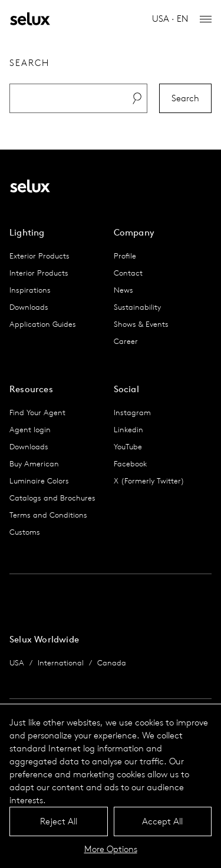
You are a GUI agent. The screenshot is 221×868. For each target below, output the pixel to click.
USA (17, 663)
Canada (112, 663)
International (61, 663)
